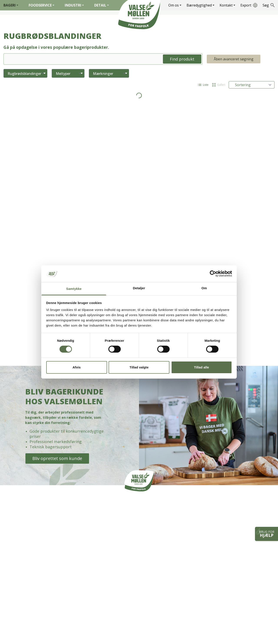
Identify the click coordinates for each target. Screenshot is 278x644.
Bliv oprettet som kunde (57, 458)
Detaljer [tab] (139, 288)
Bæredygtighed (200, 5)
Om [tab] (204, 288)
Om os (175, 5)
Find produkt (182, 59)
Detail (102, 5)
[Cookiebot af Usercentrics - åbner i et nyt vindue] (213, 274)
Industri (74, 5)
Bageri (11, 5)
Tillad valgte (139, 367)
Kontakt (227, 5)
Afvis (77, 367)
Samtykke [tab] (74, 289)
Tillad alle (201, 367)
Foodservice (41, 5)
